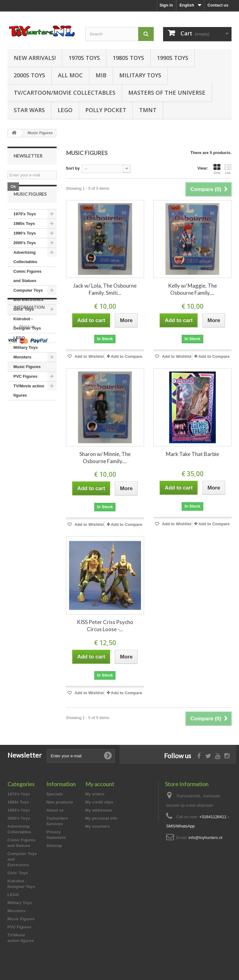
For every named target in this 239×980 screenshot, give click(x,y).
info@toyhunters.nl (206, 838)
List (228, 169)
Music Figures (27, 382)
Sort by (73, 168)
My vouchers (98, 826)
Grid (217, 169)
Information (29, 434)
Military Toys (140, 75)
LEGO (65, 110)
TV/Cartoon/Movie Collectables (65, 93)
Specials (55, 794)
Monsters (22, 372)
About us (26, 451)
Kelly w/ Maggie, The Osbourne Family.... (192, 289)
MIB (101, 75)
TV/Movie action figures (29, 406)
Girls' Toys (24, 324)
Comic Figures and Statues (27, 291)
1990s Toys (173, 58)
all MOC (70, 75)
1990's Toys (25, 248)
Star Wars (29, 110)
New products (60, 802)
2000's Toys (25, 258)
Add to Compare (127, 356)
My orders (95, 794)
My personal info (101, 818)
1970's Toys (25, 229)
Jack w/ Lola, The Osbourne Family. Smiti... (105, 289)
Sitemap (54, 846)
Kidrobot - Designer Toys (27, 339)
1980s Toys (128, 58)
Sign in (166, 5)
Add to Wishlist (89, 356)
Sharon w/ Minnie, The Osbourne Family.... (105, 458)
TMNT (148, 110)
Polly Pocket (106, 110)
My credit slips (99, 802)
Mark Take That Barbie (192, 454)
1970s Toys (84, 58)
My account (100, 784)
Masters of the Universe (167, 93)
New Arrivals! (35, 58)
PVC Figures (25, 392)
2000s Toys (29, 75)
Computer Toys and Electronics (28, 310)
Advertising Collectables (25, 272)
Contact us (218, 5)
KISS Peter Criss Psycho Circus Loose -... (105, 626)
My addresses (99, 810)
